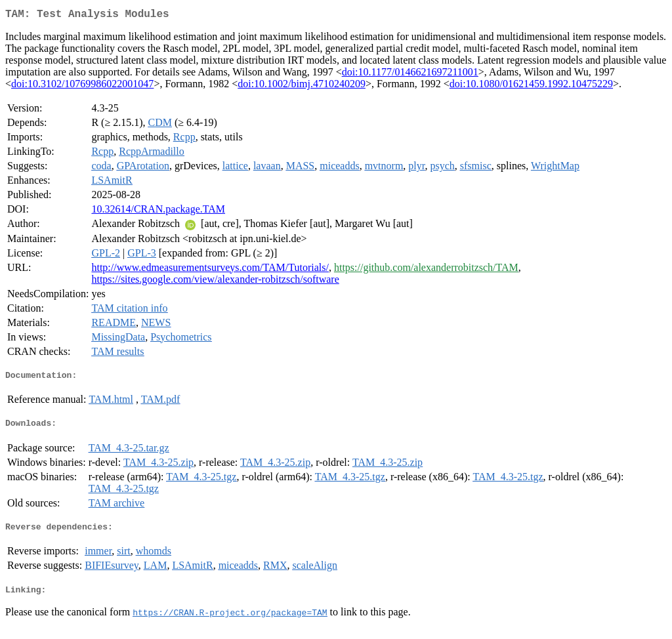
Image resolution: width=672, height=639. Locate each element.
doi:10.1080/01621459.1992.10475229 (531, 86)
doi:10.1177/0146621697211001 (410, 74)
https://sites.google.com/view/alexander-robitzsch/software (215, 282)
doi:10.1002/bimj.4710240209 (302, 86)
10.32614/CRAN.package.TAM (158, 212)
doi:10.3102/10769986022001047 (82, 86)
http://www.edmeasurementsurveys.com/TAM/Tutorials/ (210, 270)
